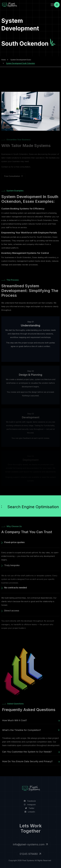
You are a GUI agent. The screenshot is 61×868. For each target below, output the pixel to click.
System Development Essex (21, 60)
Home (4, 60)
